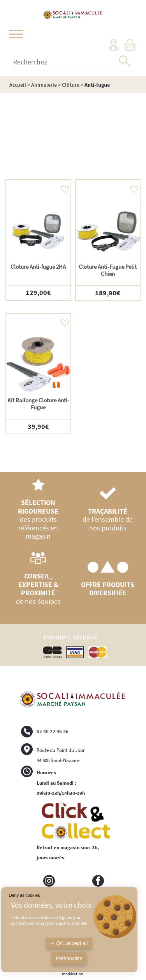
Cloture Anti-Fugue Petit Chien (108, 270)
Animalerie (44, 85)
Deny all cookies (25, 895)
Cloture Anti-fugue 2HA (38, 267)
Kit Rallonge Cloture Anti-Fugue (38, 404)
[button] (63, 187)
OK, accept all (69, 943)
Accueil (18, 85)
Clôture (71, 85)
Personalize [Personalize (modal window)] (69, 958)
